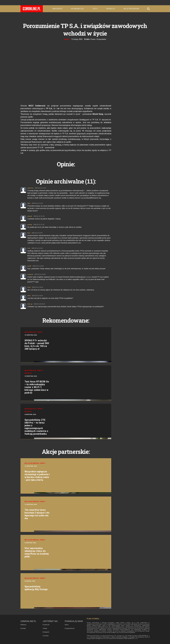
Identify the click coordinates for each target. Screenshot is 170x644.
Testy (95, 9)
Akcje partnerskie (131, 9)
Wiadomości (57, 9)
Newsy (67, 39)
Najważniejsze (77, 9)
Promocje (111, 9)
